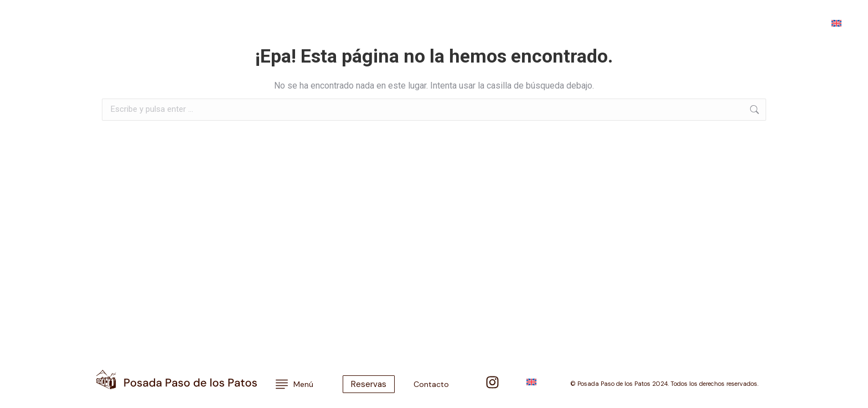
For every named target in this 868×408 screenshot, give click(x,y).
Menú (38, 23)
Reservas (735, 23)
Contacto (684, 23)
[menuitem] (836, 23)
